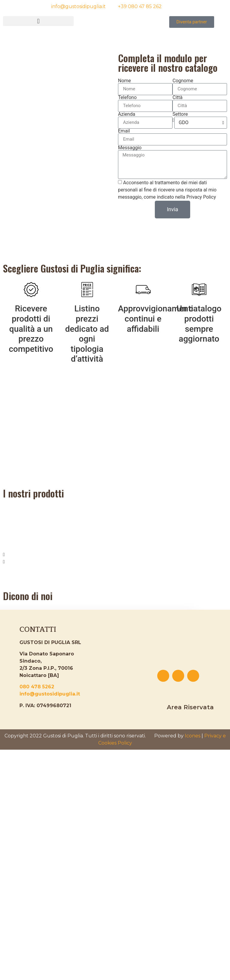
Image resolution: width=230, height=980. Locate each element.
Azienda (127, 114)
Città (177, 98)
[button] (38, 21)
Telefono (127, 98)
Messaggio (130, 148)
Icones (193, 736)
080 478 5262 (37, 687)
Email (124, 131)
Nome (124, 81)
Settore (180, 114)
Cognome (183, 81)
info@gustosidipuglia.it (50, 694)
